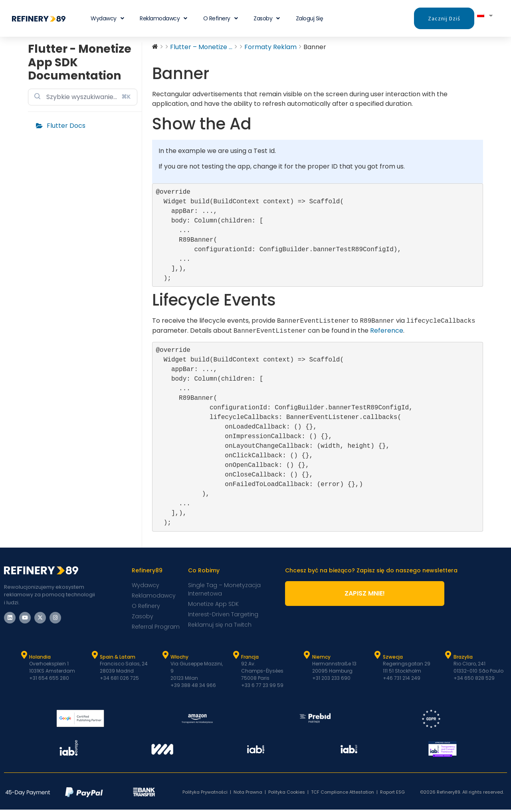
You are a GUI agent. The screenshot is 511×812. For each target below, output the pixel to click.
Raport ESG (392, 794)
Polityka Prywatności (205, 794)
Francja (250, 659)
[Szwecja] (378, 657)
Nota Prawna (248, 794)
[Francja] (236, 657)
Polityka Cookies (287, 794)
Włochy (179, 659)
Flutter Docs (66, 128)
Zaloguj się (310, 18)
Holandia (40, 659)
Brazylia (463, 659)
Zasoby (267, 18)
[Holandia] (24, 657)
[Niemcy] (307, 657)
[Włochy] (165, 657)
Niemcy (321, 659)
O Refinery (221, 18)
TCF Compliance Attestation (343, 794)
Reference (387, 333)
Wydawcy (107, 18)
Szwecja (393, 659)
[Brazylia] (448, 657)
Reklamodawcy (163, 18)
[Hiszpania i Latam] (95, 657)
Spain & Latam (118, 659)
